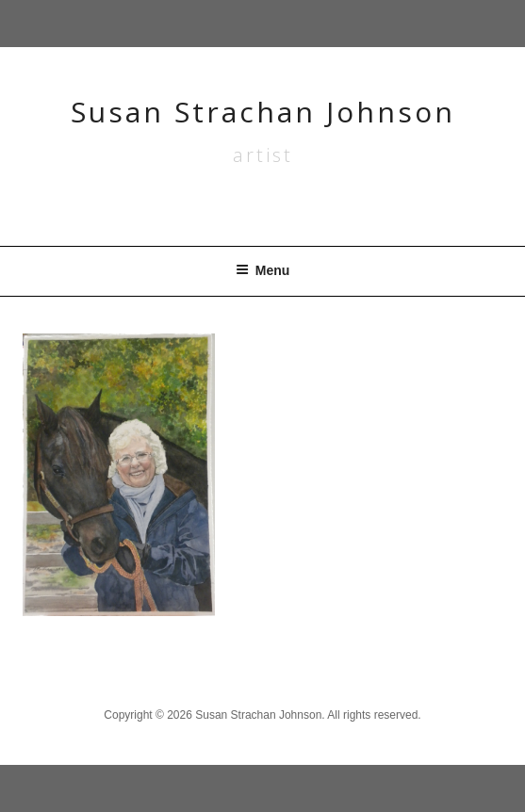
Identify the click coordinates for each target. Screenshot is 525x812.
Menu (263, 270)
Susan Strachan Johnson (263, 112)
